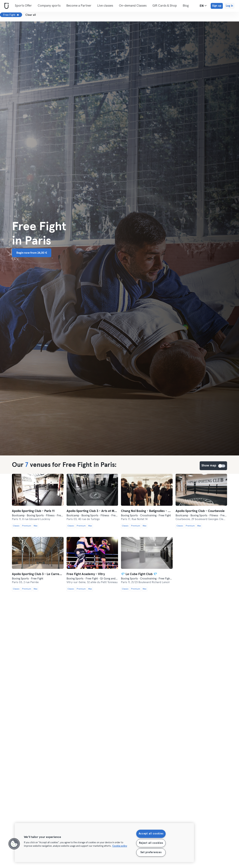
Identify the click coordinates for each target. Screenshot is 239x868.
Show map (222, 466)
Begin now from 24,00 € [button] (32, 253)
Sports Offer (23, 6)
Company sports (49, 6)
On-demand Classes (133, 6)
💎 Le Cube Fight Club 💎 (139, 574)
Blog (186, 6)
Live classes (105, 6)
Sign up (217, 6)
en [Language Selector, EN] (203, 6)
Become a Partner (79, 6)
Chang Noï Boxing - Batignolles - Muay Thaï (147, 511)
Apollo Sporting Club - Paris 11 (33, 511)
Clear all (31, 15)
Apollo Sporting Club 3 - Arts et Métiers (92, 511)
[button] (14, 844)
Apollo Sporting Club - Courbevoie (200, 511)
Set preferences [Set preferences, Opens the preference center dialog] (151, 852)
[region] (104, 843)
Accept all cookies (151, 834)
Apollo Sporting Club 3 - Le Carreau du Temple (38, 574)
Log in (229, 6)
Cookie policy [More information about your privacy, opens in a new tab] (120, 846)
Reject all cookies (151, 843)
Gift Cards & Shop (165, 6)
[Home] (6, 6)
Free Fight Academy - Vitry (86, 574)
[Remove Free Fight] (18, 15)
